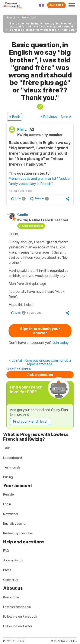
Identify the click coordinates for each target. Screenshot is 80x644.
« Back (15, 117)
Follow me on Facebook (20, 616)
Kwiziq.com (11, 597)
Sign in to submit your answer (40, 331)
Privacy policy (14, 641)
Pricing (8, 477)
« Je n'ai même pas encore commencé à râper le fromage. (40, 362)
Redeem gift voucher (18, 533)
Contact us (11, 580)
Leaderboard (12, 458)
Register (9, 494)
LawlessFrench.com (17, 607)
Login (7, 504)
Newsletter (11, 514)
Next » (66, 117)
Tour (7, 448)
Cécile (23, 215)
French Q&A (29, 17)
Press (7, 570)
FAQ (6, 551)
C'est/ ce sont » (19, 369)
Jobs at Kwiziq (13, 560)
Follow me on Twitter (18, 626)
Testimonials (12, 467)
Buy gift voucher (15, 524)
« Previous (49, 117)
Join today (61, 343)
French (11, 17)
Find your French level (30, 421)
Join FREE (56, 5)
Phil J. (22, 129)
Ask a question (40, 375)
